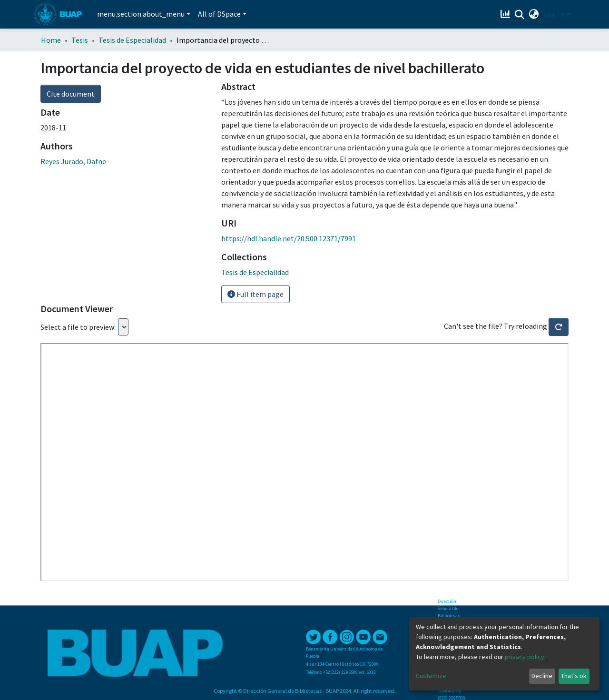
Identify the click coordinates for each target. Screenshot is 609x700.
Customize (431, 676)
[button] (534, 14)
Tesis (80, 40)
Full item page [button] (255, 294)
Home (51, 40)
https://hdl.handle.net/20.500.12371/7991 (289, 238)
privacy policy (525, 657)
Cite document (71, 94)
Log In (554, 14)
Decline (542, 676)
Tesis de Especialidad (132, 40)
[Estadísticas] (506, 14)
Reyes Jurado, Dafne (73, 161)
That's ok (574, 676)
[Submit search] (520, 15)
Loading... (123, 327)
